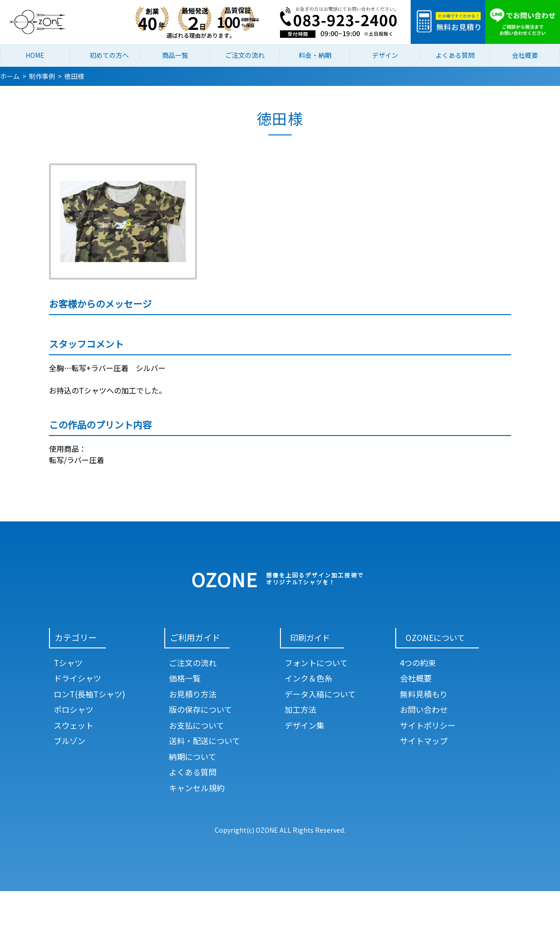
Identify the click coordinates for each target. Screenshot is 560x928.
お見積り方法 (193, 694)
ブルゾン (70, 741)
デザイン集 (304, 725)
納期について (192, 756)
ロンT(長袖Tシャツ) (89, 694)
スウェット (73, 725)
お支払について (196, 725)
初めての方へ (109, 55)
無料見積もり (424, 694)
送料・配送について (204, 741)
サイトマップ (424, 741)
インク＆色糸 (308, 678)
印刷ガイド (310, 637)
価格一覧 (185, 678)
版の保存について (200, 709)
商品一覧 (175, 55)
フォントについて (316, 663)
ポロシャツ (73, 709)
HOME (35, 55)
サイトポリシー (428, 725)
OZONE (225, 579)
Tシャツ (68, 663)
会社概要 (525, 55)
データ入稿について (320, 694)
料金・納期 (315, 55)
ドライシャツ (77, 678)
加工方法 (301, 709)
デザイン (385, 55)
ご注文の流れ (245, 55)
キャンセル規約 (197, 788)
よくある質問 (455, 55)
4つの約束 (418, 663)
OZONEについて (435, 637)
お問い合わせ (424, 709)
